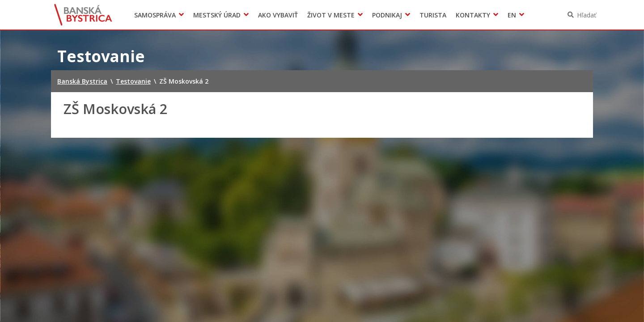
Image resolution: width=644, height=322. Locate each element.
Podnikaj (387, 15)
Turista (433, 15)
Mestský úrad (217, 15)
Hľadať (587, 15)
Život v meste (331, 15)
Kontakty (473, 15)
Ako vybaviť (278, 15)
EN (512, 15)
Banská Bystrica (83, 15)
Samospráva (155, 15)
